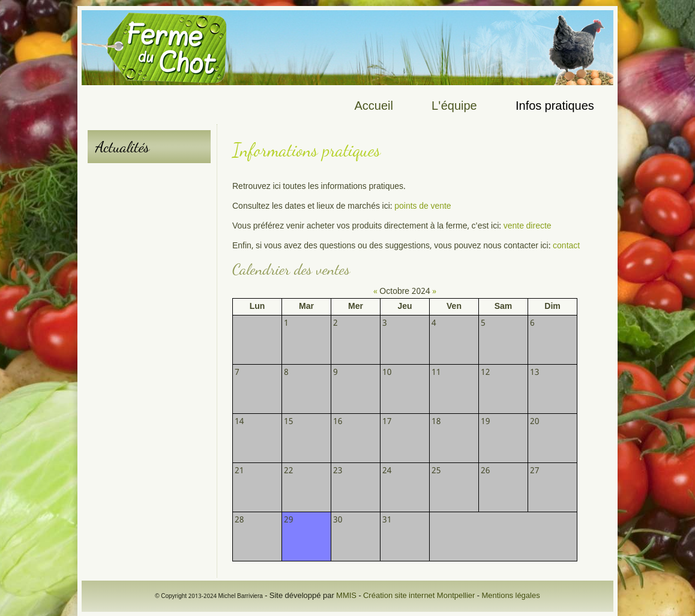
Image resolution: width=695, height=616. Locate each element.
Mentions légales (510, 596)
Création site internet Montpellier (419, 596)
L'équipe (454, 107)
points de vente (422, 206)
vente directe (528, 226)
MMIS (346, 596)
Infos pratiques (555, 107)
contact (566, 246)
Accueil (374, 107)
